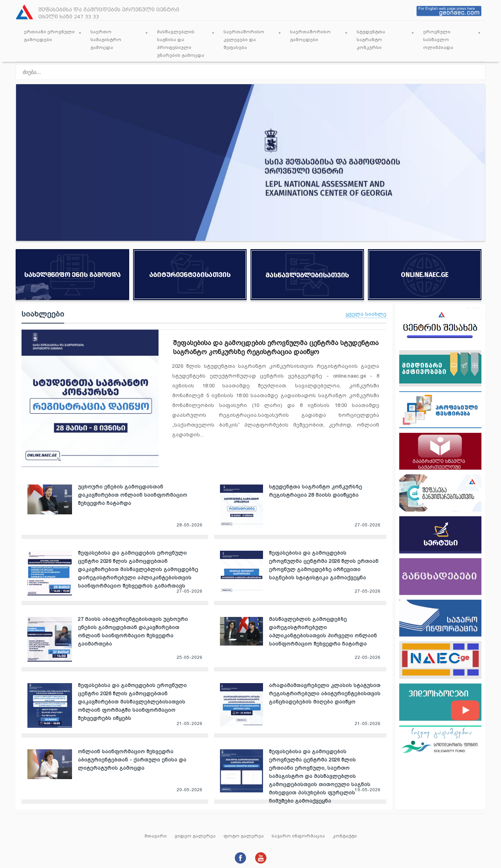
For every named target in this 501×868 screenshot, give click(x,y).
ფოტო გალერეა (244, 836)
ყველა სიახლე (366, 314)
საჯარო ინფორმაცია (298, 836)
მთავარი (156, 836)
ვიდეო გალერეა (195, 836)
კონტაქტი (345, 836)
